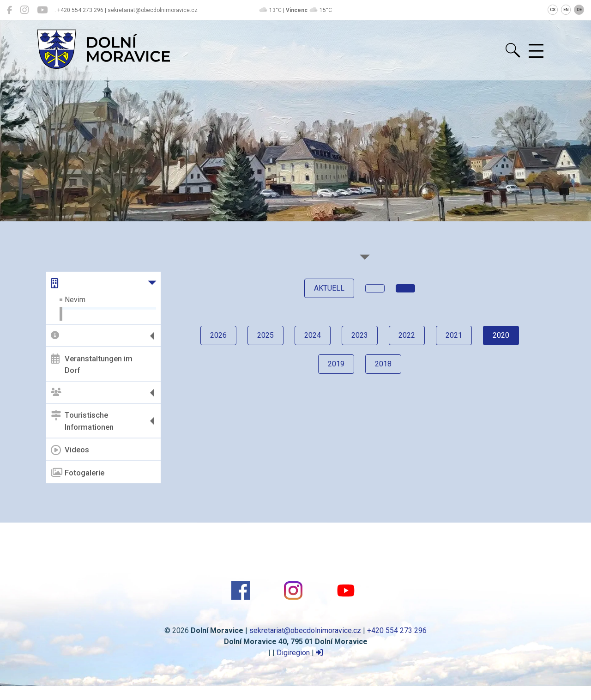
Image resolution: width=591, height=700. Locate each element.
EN (566, 10)
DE (579, 10)
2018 (383, 364)
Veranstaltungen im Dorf (92, 364)
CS (553, 10)
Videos (70, 450)
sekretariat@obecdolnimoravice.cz (305, 630)
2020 (501, 335)
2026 (218, 335)
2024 (313, 335)
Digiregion (293, 653)
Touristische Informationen (82, 421)
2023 (360, 335)
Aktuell (329, 288)
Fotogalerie (78, 473)
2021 (454, 335)
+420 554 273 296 (397, 630)
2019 (336, 364)
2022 (407, 335)
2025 (265, 335)
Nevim (75, 300)
